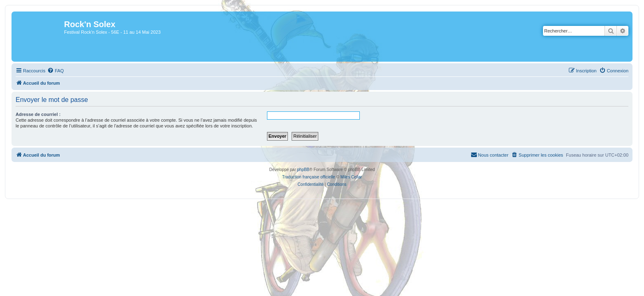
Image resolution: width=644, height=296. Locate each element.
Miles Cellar (351, 177)
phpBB (303, 170)
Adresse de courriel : (33, 114)
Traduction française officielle (309, 177)
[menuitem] (51, 71)
